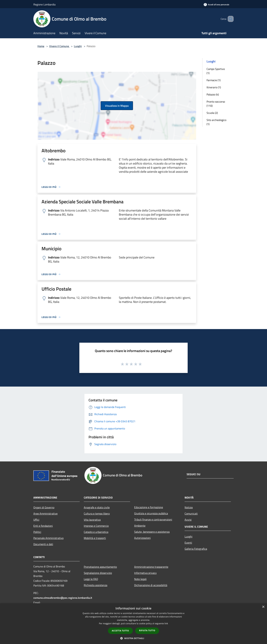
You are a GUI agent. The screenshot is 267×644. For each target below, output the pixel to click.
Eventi (188, 543)
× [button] (263, 607)
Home (41, 46)
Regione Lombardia (44, 4)
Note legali (140, 579)
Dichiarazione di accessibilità (151, 585)
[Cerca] (230, 19)
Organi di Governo (44, 507)
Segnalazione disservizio (98, 573)
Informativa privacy (145, 573)
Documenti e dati (43, 544)
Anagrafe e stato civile (97, 507)
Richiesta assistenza (96, 585)
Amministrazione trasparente (151, 567)
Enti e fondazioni (43, 526)
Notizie (189, 507)
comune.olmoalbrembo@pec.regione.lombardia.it (63, 598)
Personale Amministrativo (48, 538)
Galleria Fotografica (196, 549)
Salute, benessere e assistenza (152, 532)
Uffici (36, 520)
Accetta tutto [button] (120, 631)
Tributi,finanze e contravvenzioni (153, 519)
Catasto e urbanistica (96, 532)
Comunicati (191, 513)
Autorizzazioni (142, 538)
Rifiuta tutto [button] (147, 630)
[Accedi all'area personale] (216, 5)
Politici (37, 532)
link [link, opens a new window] (166, 623)
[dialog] (133, 624)
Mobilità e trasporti (95, 538)
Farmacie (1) (214, 80)
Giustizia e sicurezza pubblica (151, 513)
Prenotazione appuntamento (100, 567)
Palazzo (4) (213, 94)
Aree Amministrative (45, 513)
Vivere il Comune (59, 46)
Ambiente (140, 526)
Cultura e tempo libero (97, 513)
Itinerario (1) (214, 87)
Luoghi (78, 46)
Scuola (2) (212, 113)
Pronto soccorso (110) (216, 104)
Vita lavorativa (92, 520)
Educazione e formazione (149, 507)
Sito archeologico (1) (216, 122)
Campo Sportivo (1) (216, 71)
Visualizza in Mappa (117, 106)
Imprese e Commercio (96, 526)
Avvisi (188, 520)
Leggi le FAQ (91, 579)
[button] (133, 638)
